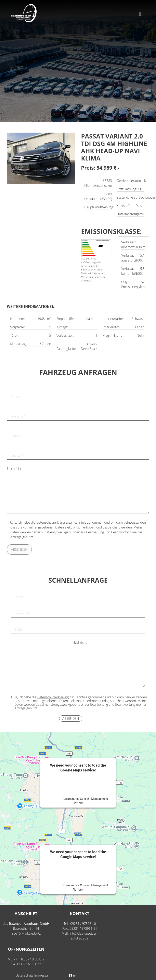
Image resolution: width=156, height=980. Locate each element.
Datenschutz (24, 975)
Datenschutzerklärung (52, 522)
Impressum (42, 975)
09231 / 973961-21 (83, 928)
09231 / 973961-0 (83, 924)
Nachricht (14, 469)
